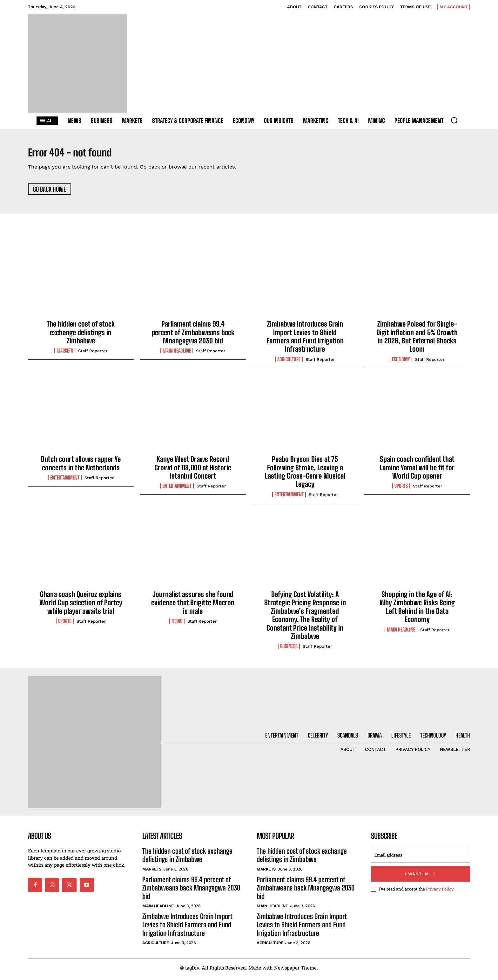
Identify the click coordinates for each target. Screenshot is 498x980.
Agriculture (289, 362)
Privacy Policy (440, 892)
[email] (421, 858)
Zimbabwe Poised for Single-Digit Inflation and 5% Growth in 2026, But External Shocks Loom (417, 340)
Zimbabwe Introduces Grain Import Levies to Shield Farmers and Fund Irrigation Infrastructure (305, 340)
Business (289, 650)
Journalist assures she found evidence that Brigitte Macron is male (193, 606)
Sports (401, 489)
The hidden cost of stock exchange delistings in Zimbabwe (81, 335)
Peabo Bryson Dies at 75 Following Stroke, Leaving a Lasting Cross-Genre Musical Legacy (305, 475)
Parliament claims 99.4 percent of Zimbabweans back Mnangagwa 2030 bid (193, 335)
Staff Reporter (93, 354)
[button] (454, 120)
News (177, 624)
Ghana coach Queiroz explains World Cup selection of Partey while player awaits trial (81, 606)
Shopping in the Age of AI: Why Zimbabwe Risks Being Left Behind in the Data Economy (417, 610)
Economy (401, 362)
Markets (65, 354)
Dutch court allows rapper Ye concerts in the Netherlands (81, 466)
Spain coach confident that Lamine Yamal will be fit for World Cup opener (417, 471)
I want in (421, 877)
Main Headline (177, 354)
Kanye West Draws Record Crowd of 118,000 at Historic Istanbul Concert (193, 471)
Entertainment (65, 481)
